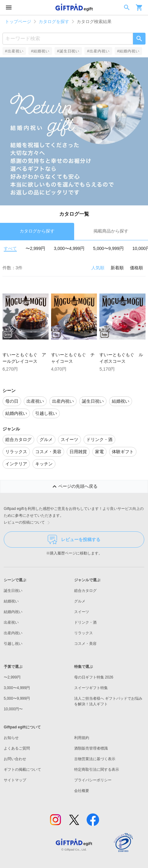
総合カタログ (85, 591)
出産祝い (11, 622)
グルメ (80, 601)
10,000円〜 (13, 709)
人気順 (98, 268)
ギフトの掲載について (22, 770)
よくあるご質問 (17, 748)
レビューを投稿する (74, 540)
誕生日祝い (13, 591)
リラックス (84, 633)
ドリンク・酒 (85, 622)
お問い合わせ (15, 759)
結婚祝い (11, 601)
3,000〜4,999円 (69, 248)
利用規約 (82, 738)
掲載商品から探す (111, 231)
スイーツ (82, 612)
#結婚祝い (40, 51)
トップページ (18, 22)
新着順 (117, 268)
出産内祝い (13, 633)
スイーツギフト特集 (91, 688)
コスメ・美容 (85, 644)
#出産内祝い (98, 51)
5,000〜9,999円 (108, 248)
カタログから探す (37, 231)
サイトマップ (15, 780)
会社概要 (82, 791)
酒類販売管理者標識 (91, 748)
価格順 (136, 268)
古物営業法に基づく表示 (95, 759)
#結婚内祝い (128, 51)
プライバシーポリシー (93, 780)
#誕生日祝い (68, 51)
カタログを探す (54, 22)
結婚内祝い (13, 612)
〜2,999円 (35, 248)
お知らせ (11, 738)
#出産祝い (14, 51)
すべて (10, 248)
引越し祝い (13, 644)
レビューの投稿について (28, 523)
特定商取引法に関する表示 (97, 770)
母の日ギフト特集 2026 (94, 677)
